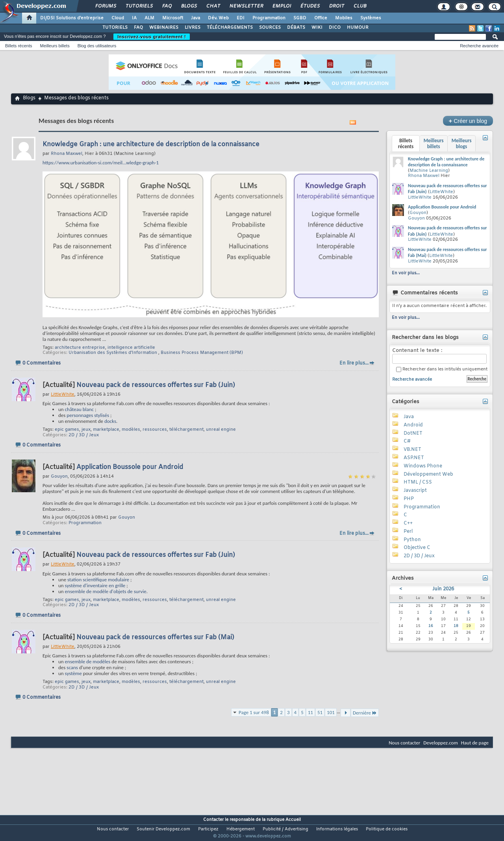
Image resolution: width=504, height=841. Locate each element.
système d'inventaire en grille (95, 585)
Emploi (281, 6)
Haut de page (475, 743)
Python (412, 540)
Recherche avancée (479, 46)
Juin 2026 (443, 589)
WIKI (317, 28)
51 (320, 712)
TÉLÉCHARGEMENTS (230, 28)
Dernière (365, 713)
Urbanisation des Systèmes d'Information (113, 353)
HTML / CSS (418, 482)
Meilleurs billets (55, 46)
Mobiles (344, 18)
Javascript (415, 491)
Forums (105, 6)
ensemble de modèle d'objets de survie (106, 591)
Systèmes (371, 18)
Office (321, 18)
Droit (336, 6)
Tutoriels (139, 6)
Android (413, 425)
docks (110, 421)
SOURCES (270, 28)
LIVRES (193, 28)
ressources (155, 430)
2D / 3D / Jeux (84, 435)
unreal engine (221, 430)
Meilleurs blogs (462, 143)
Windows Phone (423, 466)
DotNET (413, 434)
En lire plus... (354, 363)
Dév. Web (218, 18)
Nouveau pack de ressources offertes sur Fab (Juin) (156, 385)
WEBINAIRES (164, 28)
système (73, 673)
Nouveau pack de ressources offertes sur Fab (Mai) (155, 637)
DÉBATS (296, 28)
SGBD (300, 18)
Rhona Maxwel (424, 176)
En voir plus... (406, 273)
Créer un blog (468, 121)
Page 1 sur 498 (254, 712)
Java (195, 18)
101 (331, 712)
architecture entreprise (80, 348)
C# (407, 441)
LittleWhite (441, 192)
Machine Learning (429, 171)
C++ (408, 523)
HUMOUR (358, 28)
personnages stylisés (88, 415)
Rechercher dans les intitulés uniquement (442, 369)
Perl (408, 532)
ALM (149, 18)
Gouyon (127, 517)
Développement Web (428, 474)
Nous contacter (404, 743)
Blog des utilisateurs (97, 46)
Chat (213, 6)
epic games (67, 430)
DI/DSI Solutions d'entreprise (72, 18)
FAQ (167, 6)
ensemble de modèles (88, 661)
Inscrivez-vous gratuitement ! (152, 37)
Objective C (417, 548)
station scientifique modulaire (98, 580)
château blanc (79, 409)
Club (359, 6)
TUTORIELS (115, 28)
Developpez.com (441, 743)
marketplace (106, 430)
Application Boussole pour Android (130, 467)
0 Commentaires (42, 363)
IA (134, 18)
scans (72, 667)
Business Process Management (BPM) (202, 353)
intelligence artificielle (131, 348)
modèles (131, 430)
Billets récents (19, 46)
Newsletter (246, 6)
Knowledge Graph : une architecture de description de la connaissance (151, 144)
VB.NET (412, 450)
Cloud (118, 18)
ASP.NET (414, 458)
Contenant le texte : (439, 356)
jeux (86, 430)
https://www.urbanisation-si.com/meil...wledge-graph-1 (101, 163)
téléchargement (186, 430)
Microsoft (173, 18)
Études (310, 6)
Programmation (269, 18)
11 (310, 712)
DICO (335, 28)
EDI (241, 18)
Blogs (189, 6)
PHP (409, 499)
